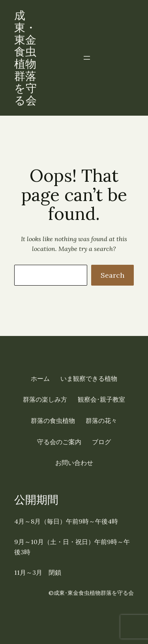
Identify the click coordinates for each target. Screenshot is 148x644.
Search (112, 275)
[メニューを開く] (87, 58)
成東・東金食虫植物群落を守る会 (25, 58)
